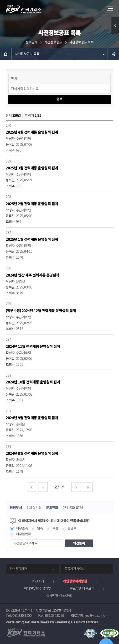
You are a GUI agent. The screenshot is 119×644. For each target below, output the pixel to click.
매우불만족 (23, 534)
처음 (31, 487)
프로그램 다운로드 (82, 588)
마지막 (88, 487)
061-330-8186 (73, 508)
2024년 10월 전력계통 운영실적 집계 (33, 382)
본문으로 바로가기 (0, 0)
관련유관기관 (18, 569)
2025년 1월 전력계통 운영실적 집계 (32, 239)
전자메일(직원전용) (59, 595)
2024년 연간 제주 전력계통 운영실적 (32, 275)
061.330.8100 (22, 616)
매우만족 (22, 528)
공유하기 (113, 54)
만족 (40, 528)
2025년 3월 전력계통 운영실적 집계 (32, 168)
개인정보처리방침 (75, 581)
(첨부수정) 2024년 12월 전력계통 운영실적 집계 (41, 311)
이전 (43, 487)
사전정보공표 (53, 42)
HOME (6, 54)
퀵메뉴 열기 (115, 34)
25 (63, 487)
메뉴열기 (109, 7)
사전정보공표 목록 (81, 42)
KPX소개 (38, 581)
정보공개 (31, 42)
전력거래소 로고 (24, 9)
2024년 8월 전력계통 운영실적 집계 (32, 453)
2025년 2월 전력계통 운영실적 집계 (32, 204)
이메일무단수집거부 (38, 588)
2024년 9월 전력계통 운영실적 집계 (32, 418)
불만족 (72, 528)
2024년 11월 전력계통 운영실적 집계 (33, 346)
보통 (55, 528)
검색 (59, 99)
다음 (76, 487)
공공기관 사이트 (75, 569)
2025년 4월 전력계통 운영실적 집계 (32, 132)
